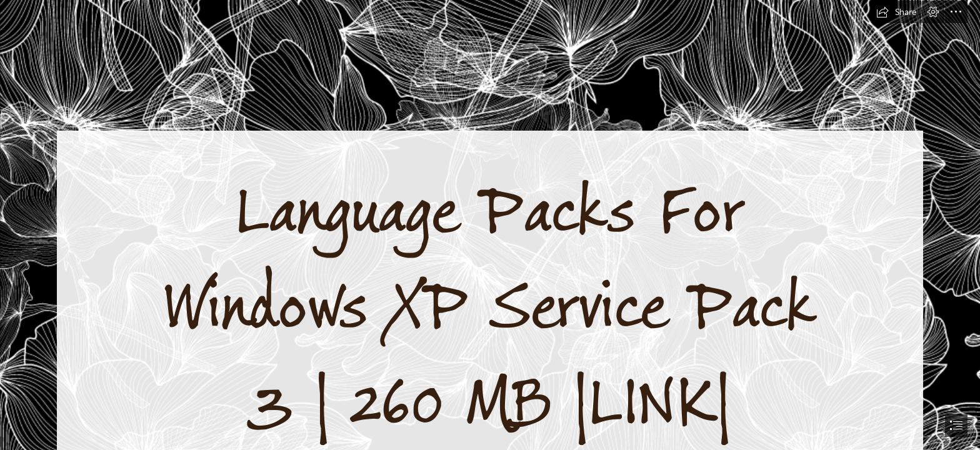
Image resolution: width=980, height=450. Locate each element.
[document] (490, 225)
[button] (896, 12)
